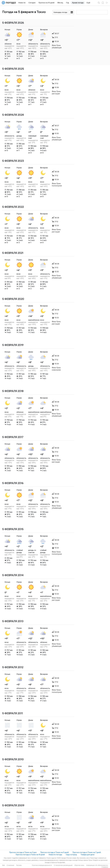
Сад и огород (71, 855)
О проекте (105, 867)
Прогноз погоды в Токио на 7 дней (87, 852)
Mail (3, 865)
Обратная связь (79, 865)
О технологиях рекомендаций (63, 865)
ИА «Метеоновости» (102, 865)
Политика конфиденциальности (42, 865)
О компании (10, 865)
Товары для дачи (87, 855)
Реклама (19, 865)
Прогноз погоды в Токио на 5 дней (54, 852)
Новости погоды (55, 855)
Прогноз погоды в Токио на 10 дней (30, 855)
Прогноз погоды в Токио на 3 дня (23, 852)
